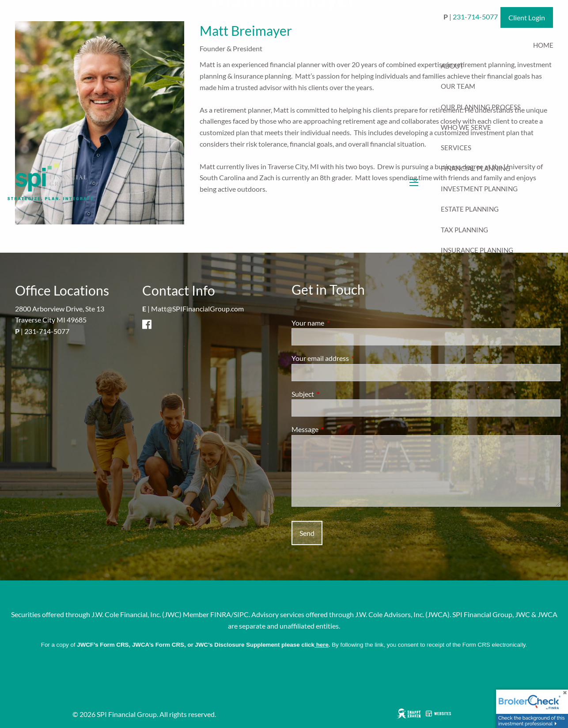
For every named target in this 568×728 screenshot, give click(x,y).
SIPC (241, 614)
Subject (335, 394)
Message (337, 429)
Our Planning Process (481, 107)
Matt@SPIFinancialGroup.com (197, 309)
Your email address (352, 358)
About (452, 66)
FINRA (221, 614)
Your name (340, 323)
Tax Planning (464, 230)
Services (456, 148)
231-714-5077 (47, 331)
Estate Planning (470, 209)
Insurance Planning (477, 250)
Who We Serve (466, 127)
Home (543, 45)
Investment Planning (479, 189)
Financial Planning (475, 168)
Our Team (458, 86)
